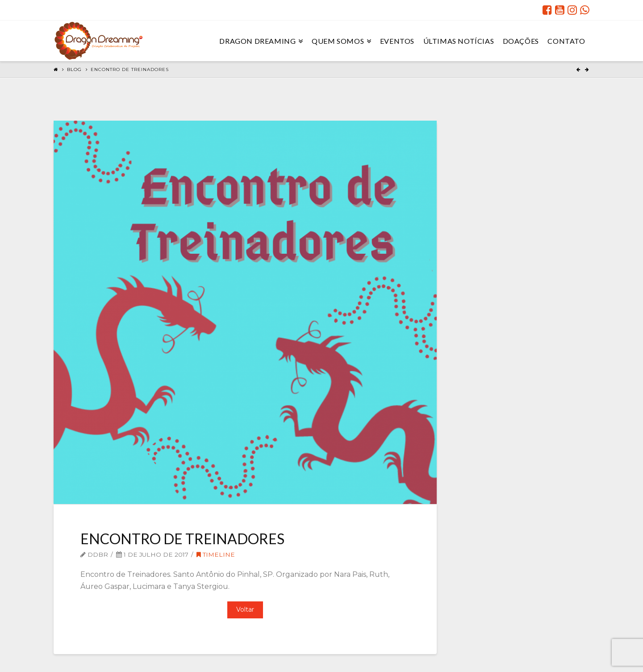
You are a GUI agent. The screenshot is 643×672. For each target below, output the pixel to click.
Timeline (216, 554)
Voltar (245, 609)
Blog (74, 69)
